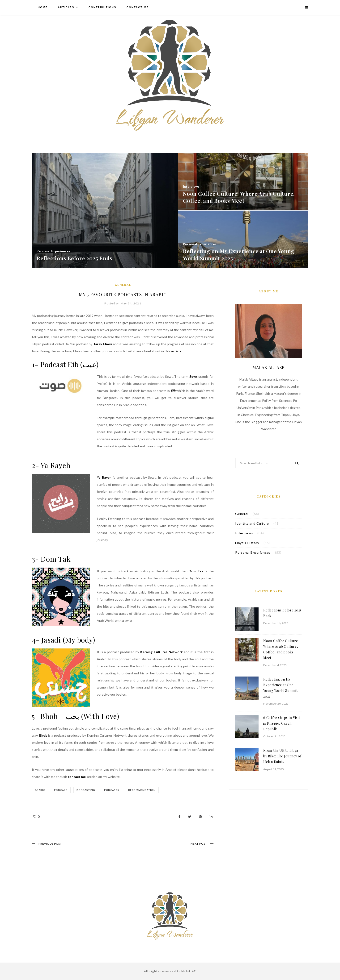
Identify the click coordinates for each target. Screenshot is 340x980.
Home (43, 7)
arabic (40, 790)
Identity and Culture (252, 523)
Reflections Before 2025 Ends (282, 613)
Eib (173, 391)
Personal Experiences (253, 552)
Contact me (138, 7)
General (123, 285)
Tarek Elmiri (103, 344)
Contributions (102, 7)
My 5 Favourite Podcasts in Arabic (123, 294)
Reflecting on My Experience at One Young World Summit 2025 (280, 688)
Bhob (43, 735)
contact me (77, 777)
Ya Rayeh (104, 477)
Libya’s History (247, 543)
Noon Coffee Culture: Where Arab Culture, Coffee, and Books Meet (281, 649)
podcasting (89, 790)
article (176, 351)
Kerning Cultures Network (161, 652)
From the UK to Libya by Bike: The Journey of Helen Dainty (282, 756)
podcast (62, 790)
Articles (66, 7)
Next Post (197, 844)
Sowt (193, 376)
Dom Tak (196, 571)
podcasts (116, 790)
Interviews (244, 533)
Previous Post (52, 844)
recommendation (147, 790)
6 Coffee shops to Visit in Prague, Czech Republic (282, 723)
